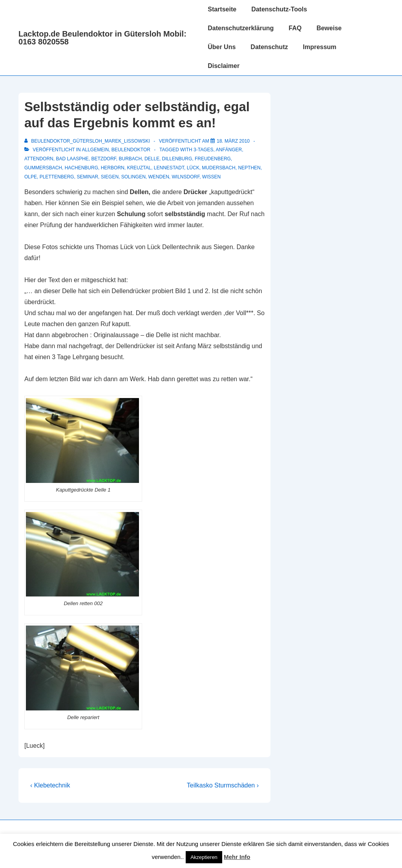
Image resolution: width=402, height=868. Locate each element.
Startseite (222, 9)
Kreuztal (139, 168)
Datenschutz (269, 47)
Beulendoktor (131, 150)
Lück (193, 168)
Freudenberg (213, 159)
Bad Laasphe (72, 159)
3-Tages (203, 150)
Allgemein (95, 150)
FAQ (295, 28)
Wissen (211, 177)
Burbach (131, 159)
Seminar (87, 177)
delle (152, 159)
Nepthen (249, 168)
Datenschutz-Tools (279, 9)
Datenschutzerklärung (241, 28)
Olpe (31, 177)
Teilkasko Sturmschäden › (223, 785)
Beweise (329, 28)
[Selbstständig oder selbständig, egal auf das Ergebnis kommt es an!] (233, 141)
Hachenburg (81, 168)
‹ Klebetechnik (50, 785)
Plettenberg (57, 177)
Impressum (319, 47)
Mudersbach (218, 168)
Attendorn (39, 159)
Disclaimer (224, 66)
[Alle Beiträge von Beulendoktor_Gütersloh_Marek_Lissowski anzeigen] (88, 141)
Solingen (133, 177)
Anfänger (229, 150)
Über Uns (222, 47)
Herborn (113, 168)
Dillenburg (177, 159)
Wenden (158, 177)
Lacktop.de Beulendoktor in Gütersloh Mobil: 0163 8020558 (102, 38)
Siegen (110, 177)
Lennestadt (169, 168)
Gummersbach (43, 168)
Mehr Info (237, 857)
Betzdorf (104, 159)
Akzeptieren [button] (204, 857)
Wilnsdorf (185, 177)
